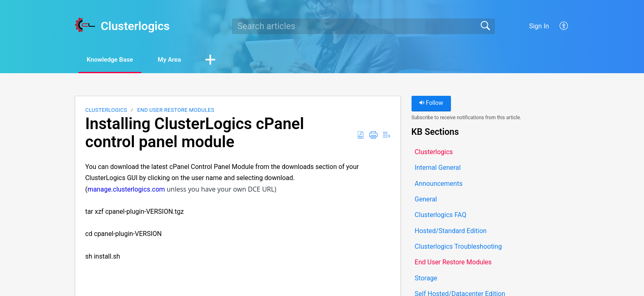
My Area (179, 60)
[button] (564, 26)
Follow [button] (431, 104)
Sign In (539, 26)
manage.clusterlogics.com (126, 190)
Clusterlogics (106, 111)
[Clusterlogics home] (85, 25)
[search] (363, 26)
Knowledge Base (114, 60)
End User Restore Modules (176, 111)
